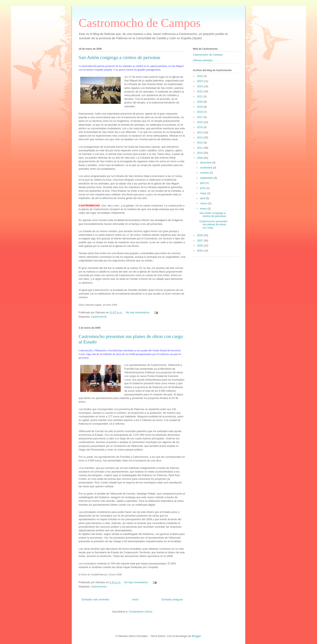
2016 (200, 122)
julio (203, 183)
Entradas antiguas (172, 599)
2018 (200, 112)
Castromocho (99, 317)
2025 (200, 76)
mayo (204, 193)
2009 (200, 158)
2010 (200, 153)
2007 (200, 240)
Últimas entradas (203, 60)
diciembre (206, 163)
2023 (200, 86)
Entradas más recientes (96, 599)
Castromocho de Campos (140, 23)
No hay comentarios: (138, 312)
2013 (200, 137)
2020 (200, 102)
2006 (200, 246)
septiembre (207, 178)
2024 (200, 81)
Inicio (135, 599)
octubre (205, 173)
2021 (200, 96)
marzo (204, 203)
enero (204, 209)
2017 (200, 117)
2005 (200, 251)
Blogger (196, 636)
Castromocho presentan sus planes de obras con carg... (213, 224)
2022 (200, 91)
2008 (200, 235)
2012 (200, 143)
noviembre (207, 168)
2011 (200, 148)
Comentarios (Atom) (141, 612)
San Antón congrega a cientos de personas (119, 57)
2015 (200, 127)
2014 (200, 132)
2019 (200, 107)
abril (203, 198)
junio (203, 188)
